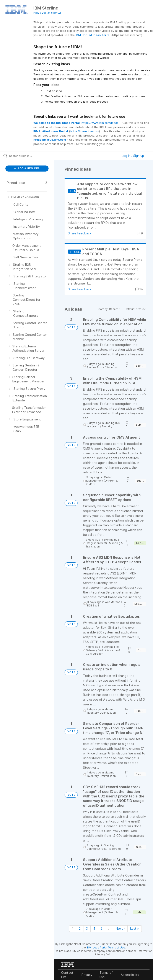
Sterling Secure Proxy (101, 366)
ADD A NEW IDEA (27, 168)
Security (111, 367)
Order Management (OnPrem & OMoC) (102, 481)
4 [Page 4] (94, 928)
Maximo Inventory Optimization (101, 711)
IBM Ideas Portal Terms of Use (106, 947)
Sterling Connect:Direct (100, 847)
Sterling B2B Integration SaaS (103, 541)
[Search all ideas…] (29, 156)
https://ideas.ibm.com (85, 131)
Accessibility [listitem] (130, 975)
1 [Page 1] (73, 928)
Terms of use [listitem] (106, 975)
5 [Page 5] (102, 928)
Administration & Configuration (103, 652)
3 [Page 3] (87, 928)
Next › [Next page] (120, 928)
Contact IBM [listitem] (67, 975)
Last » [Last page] (135, 928)
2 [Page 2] (80, 928)
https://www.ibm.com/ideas (100, 123)
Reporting (114, 849)
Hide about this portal (47, 13)
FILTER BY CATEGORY (23, 197)
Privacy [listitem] (87, 975)
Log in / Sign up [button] (134, 156)
